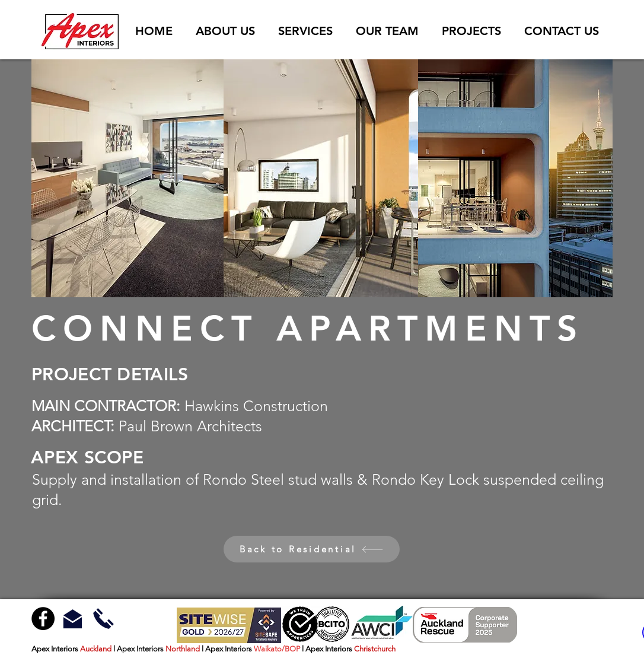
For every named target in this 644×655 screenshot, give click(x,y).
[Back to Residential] (312, 549)
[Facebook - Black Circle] (43, 619)
